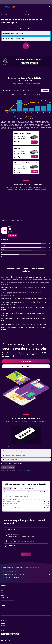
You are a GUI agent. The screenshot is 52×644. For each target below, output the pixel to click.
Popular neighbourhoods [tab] (10, 492)
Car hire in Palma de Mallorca (34, 15)
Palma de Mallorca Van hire (10, 499)
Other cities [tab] (22, 492)
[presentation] (34, 63)
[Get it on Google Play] (25, 63)
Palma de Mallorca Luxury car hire (12, 502)
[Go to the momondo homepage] (10, 7)
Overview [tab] (5, 221)
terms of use (21, 470)
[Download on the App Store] (34, 63)
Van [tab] (34, 94)
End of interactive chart (1, 112)
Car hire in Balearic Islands (21, 15)
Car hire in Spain (10, 15)
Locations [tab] (19, 221)
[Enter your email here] (27, 459)
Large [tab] (25, 94)
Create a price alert (23, 547)
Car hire (3, 15)
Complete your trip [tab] (33, 492)
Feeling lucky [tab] (44, 492)
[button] (3, 7)
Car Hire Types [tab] (8, 488)
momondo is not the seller (27, 572)
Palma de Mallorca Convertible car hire (13, 506)
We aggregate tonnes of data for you (27, 575)
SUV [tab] (29, 94)
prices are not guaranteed (35, 567)
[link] (34, 142)
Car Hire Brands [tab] (18, 488)
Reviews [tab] (12, 221)
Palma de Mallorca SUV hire (10, 504)
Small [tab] (13, 94)
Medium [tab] (19, 94)
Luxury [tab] (39, 94)
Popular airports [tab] (29, 488)
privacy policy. (29, 470)
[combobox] (6, 29)
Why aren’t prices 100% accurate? (27, 577)
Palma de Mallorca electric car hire (12, 508)
